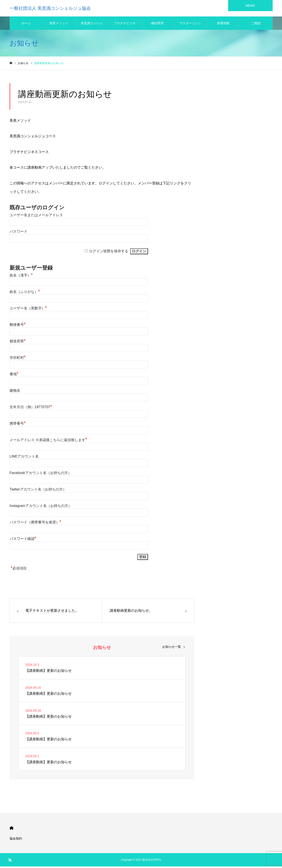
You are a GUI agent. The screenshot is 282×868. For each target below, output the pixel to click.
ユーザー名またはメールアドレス (36, 217)
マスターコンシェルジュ (190, 27)
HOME (11, 830)
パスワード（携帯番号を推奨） (36, 524)
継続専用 (157, 24)
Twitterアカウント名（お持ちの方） (38, 491)
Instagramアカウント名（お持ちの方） (41, 507)
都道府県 (18, 343)
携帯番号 (18, 425)
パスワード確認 (23, 540)
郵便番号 (18, 326)
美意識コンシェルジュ (92, 27)
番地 (14, 376)
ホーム (26, 24)
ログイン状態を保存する (109, 253)
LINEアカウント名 (24, 458)
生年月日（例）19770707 (31, 409)
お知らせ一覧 (172, 648)
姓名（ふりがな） (25, 293)
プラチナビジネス (125, 27)
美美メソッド (59, 24)
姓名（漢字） (21, 277)
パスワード (18, 233)
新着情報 (223, 24)
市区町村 (18, 359)
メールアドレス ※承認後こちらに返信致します (48, 441)
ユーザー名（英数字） (28, 310)
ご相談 (256, 24)
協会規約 (16, 840)
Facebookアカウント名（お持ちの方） (41, 474)
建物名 (15, 392)
